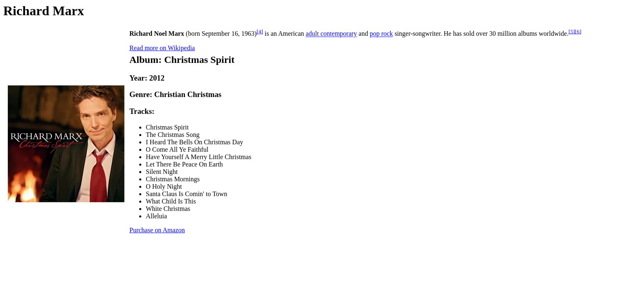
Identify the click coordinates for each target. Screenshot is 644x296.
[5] (572, 31)
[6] (578, 31)
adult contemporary (331, 34)
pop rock (381, 34)
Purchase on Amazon (157, 230)
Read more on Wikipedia (162, 48)
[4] (260, 31)
